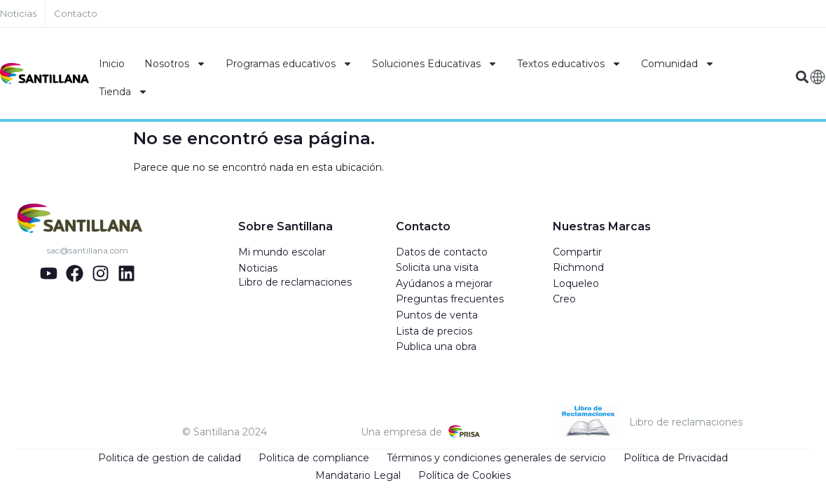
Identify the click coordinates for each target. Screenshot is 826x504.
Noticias (258, 268)
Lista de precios (434, 331)
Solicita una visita (437, 267)
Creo (564, 299)
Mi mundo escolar (282, 252)
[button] (803, 77)
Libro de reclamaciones (295, 282)
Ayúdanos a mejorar (444, 283)
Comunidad (678, 64)
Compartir (577, 252)
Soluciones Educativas (435, 64)
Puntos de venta (437, 315)
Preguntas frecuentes (450, 299)
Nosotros (175, 64)
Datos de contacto (442, 252)
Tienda (123, 92)
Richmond (578, 267)
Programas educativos (289, 64)
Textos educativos (569, 64)
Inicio (112, 64)
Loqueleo (576, 283)
